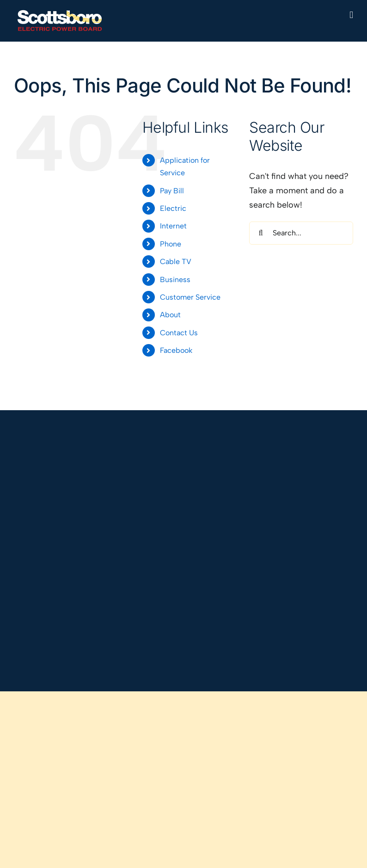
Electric (173, 208)
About (170, 315)
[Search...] (301, 233)
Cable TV (176, 262)
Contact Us (179, 333)
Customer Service (190, 297)
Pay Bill (172, 191)
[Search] (261, 233)
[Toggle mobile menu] (351, 15)
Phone (171, 244)
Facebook (176, 350)
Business (175, 280)
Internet (173, 226)
